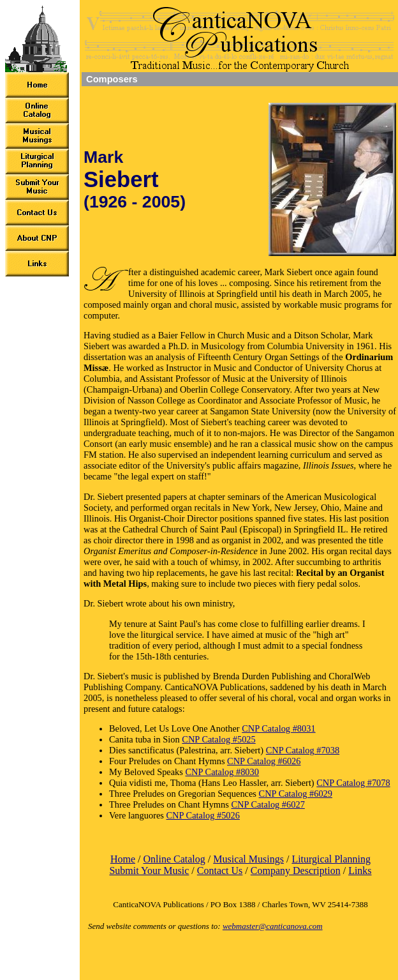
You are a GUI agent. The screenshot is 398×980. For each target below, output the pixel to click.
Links (360, 871)
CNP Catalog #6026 (264, 761)
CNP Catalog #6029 (296, 794)
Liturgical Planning (331, 859)
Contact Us (220, 871)
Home (123, 859)
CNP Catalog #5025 (218, 739)
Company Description (296, 871)
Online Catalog (174, 859)
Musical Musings (248, 859)
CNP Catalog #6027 (268, 804)
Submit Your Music (149, 871)
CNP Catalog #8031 (278, 728)
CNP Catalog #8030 (222, 772)
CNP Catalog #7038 (303, 750)
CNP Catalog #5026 (203, 815)
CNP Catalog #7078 (353, 783)
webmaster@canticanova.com (273, 926)
